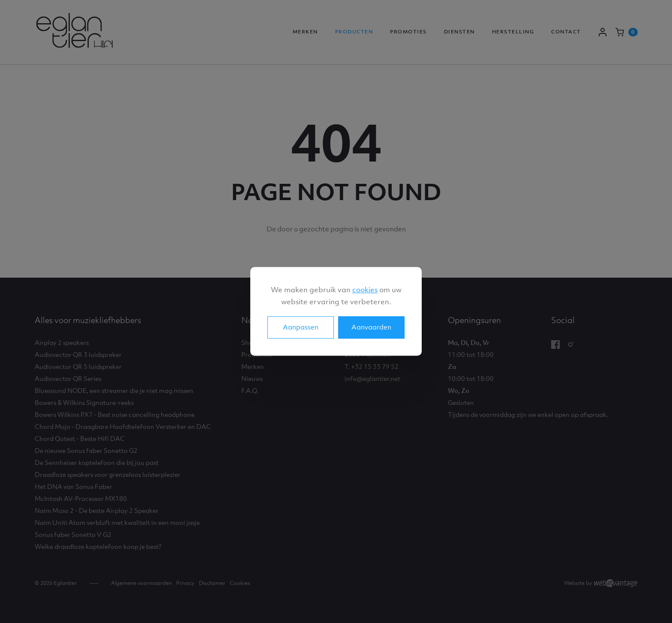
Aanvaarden (371, 327)
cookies (365, 290)
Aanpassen (301, 327)
